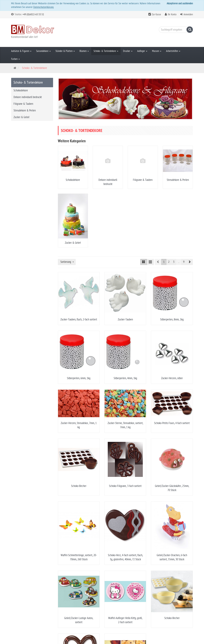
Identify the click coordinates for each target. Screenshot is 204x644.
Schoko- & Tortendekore (106, 51)
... (179, 262)
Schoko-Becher (79, 486)
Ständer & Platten (65, 51)
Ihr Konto (172, 14)
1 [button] (164, 262)
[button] (189, 262)
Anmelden (188, 14)
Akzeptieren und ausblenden (180, 4)
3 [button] (174, 262)
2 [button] (169, 262)
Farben (15, 59)
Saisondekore (43, 51)
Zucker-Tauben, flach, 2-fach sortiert (79, 320)
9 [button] (184, 262)
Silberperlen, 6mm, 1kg (79, 378)
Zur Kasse (156, 14)
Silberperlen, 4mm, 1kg (125, 378)
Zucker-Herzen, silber (172, 378)
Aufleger (142, 51)
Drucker (128, 51)
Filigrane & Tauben (143, 180)
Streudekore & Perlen (178, 180)
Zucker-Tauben (125, 320)
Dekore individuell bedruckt (28, 97)
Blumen (84, 51)
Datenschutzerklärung (43, 7)
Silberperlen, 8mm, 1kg (172, 320)
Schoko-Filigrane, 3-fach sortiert (125, 486)
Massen (157, 51)
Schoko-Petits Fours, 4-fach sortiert (172, 423)
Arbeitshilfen (173, 51)
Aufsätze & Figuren (21, 51)
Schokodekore (73, 180)
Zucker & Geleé (73, 243)
